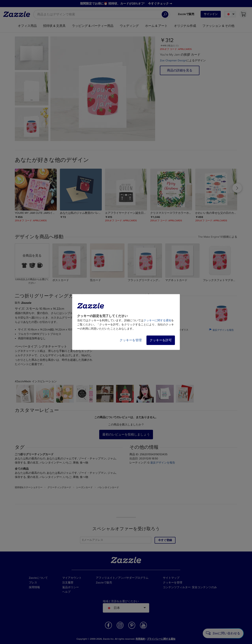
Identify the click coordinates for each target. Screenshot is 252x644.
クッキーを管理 (131, 340)
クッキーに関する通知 (157, 320)
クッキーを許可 (161, 340)
